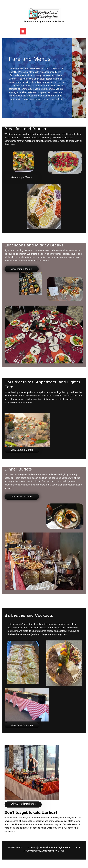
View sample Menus (21, 177)
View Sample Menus (22, 450)
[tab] (23, 31)
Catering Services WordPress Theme (35, 864)
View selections (23, 804)
